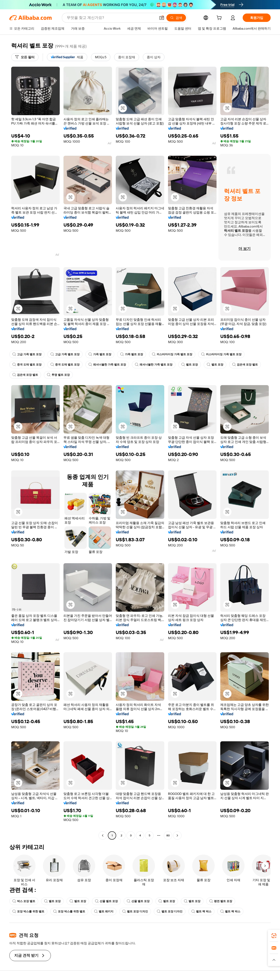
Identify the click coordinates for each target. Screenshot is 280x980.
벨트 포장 (190, 365)
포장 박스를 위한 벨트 (28, 911)
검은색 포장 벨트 (245, 365)
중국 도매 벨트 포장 (27, 365)
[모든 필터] (25, 57)
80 (168, 835)
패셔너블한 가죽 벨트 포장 (107, 365)
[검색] (176, 18)
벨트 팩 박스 (201, 911)
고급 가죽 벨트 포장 (27, 354)
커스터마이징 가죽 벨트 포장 (172, 354)
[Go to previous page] (103, 835)
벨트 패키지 (104, 911)
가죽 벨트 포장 (100, 354)
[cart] (220, 18)
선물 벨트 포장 (106, 901)
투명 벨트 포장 (58, 375)
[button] (162, 18)
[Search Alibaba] (111, 18)
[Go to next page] (177, 835)
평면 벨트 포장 (221, 901)
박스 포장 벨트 (24, 901)
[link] (274, 936)
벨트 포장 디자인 (135, 911)
